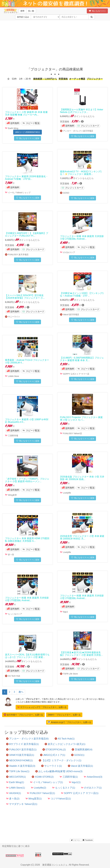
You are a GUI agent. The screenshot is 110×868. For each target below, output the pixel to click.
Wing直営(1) (34, 799)
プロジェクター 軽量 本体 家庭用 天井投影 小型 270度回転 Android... (82, 238)
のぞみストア (69, 252)
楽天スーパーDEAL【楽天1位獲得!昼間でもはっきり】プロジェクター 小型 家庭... (27, 656)
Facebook (87, 840)
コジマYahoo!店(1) (59, 799)
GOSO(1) (78, 755)
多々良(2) (13, 799)
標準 (22, 11)
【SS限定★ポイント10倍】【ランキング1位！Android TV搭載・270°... (82, 294)
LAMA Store (14, 376)
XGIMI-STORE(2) (43, 777)
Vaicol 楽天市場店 (71, 314)
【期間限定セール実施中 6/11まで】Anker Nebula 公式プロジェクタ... (82, 111)
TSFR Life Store (70, 674)
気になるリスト (97, 11)
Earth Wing (13, 128)
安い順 (31, 11)
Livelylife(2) (39, 788)
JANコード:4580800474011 (27, 132)
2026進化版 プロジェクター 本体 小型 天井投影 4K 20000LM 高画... (82, 478)
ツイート (75, 840)
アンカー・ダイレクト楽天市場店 (78, 131)
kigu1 (65, 612)
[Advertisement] (56, 43)
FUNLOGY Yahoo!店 (72, 433)
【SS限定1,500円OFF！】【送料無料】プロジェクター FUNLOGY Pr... (27, 235)
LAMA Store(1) (16, 788)
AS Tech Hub (14, 676)
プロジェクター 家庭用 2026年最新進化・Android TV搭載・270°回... (26, 178)
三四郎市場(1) (69, 777)
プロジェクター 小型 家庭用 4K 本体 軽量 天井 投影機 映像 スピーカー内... (26, 113)
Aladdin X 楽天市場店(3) (21, 766)
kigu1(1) (75, 782)
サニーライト (14, 317)
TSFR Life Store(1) (18, 771)
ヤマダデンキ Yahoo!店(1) (22, 804)
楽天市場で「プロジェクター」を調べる (23, 715)
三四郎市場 (13, 436)
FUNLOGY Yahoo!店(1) (41, 793)
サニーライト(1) (52, 766)
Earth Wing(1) (15, 782)
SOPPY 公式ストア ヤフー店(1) (80, 793)
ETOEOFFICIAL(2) (54, 750)
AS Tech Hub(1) (65, 739)
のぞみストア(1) (91, 788)
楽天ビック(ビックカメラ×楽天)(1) (65, 744)
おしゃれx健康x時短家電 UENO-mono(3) (59, 771)
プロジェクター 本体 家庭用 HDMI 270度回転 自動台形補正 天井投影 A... (27, 540)
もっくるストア (15, 614)
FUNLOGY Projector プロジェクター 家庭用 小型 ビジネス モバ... (81, 419)
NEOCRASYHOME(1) (19, 760)
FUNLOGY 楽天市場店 (18, 255)
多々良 (11, 555)
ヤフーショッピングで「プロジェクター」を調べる (42, 707)
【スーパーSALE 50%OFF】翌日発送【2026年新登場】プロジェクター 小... (25, 297)
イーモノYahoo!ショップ (19, 193)
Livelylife (67, 493)
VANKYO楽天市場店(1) (20, 755)
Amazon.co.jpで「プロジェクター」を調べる (69, 722)
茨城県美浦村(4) (82, 750)
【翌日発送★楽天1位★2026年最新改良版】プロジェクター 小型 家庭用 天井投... (81, 654)
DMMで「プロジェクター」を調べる (64, 715)
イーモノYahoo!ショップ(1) (46, 782)
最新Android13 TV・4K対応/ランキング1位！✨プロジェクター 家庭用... (81, 173)
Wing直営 (12, 495)
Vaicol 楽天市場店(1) (80, 766)
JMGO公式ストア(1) (53, 755)
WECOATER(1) (16, 777)
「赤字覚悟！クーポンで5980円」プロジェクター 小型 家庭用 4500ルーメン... (27, 480)
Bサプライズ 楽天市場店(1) (22, 744)
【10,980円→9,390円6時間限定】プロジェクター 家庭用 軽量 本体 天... (82, 359)
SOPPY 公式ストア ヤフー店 (76, 374)
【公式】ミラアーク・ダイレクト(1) (60, 760)
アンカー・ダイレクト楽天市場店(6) (27, 739)
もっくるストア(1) (64, 788)
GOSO (66, 193)
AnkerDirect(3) (93, 777)
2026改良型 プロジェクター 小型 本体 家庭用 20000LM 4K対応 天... (82, 537)
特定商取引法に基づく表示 (16, 846)
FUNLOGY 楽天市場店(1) (21, 750)
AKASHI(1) (14, 793)
